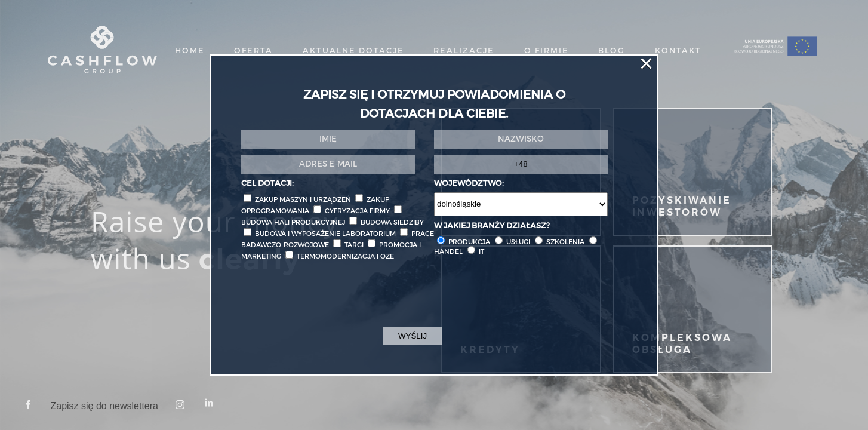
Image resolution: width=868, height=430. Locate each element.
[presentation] (332, 301)
